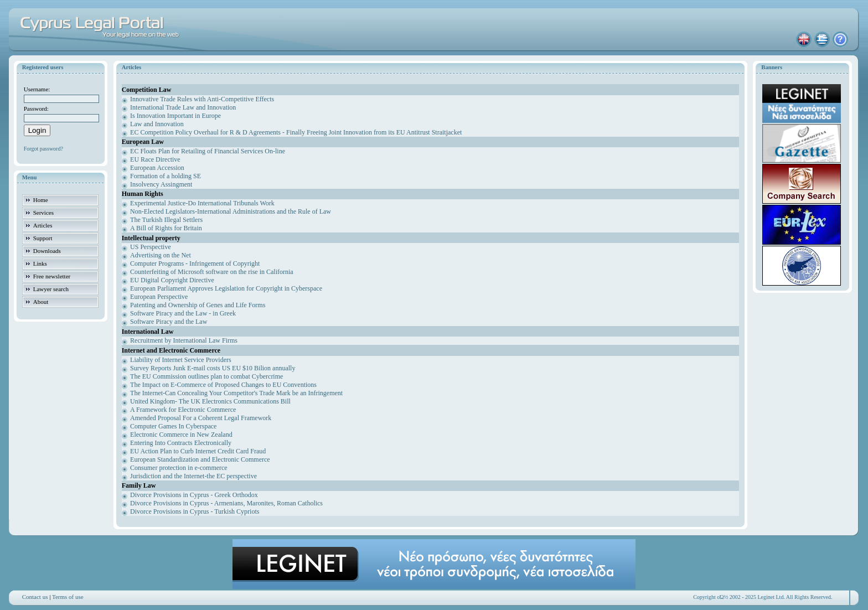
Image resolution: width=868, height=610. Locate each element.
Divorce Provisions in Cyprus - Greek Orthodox (194, 495)
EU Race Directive (155, 159)
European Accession (157, 168)
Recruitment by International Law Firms (184, 340)
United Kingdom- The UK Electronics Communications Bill (210, 401)
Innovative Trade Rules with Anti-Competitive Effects (202, 99)
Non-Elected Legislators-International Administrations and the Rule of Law (231, 211)
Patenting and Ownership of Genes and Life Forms (198, 305)
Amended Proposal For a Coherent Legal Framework (201, 418)
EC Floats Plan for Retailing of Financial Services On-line (208, 151)
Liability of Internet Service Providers (181, 360)
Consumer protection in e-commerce (179, 468)
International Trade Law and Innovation (183, 107)
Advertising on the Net (161, 255)
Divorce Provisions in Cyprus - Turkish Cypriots (195, 511)
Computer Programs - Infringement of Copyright (195, 263)
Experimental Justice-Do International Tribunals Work (202, 203)
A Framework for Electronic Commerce (183, 410)
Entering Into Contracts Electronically (181, 443)
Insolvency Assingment (161, 184)
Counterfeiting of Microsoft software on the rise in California (212, 272)
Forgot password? (43, 149)
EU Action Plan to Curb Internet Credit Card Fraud (198, 451)
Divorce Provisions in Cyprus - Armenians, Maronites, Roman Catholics (226, 503)
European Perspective (159, 297)
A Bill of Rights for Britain (166, 228)
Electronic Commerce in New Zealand (181, 435)
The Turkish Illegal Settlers (166, 220)
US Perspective (151, 247)
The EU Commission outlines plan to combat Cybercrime (206, 376)
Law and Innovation (157, 124)
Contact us (35, 597)
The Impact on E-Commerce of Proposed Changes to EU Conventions (223, 385)
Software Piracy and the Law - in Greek (183, 313)
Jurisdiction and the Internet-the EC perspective (193, 476)
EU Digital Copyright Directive (172, 280)
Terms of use (68, 597)
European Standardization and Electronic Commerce (200, 459)
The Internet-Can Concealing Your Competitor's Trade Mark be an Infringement (236, 393)
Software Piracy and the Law (169, 322)
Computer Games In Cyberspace (173, 426)
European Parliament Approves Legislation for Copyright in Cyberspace (226, 288)
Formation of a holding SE (166, 176)
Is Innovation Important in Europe (175, 116)
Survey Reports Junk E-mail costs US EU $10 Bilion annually (213, 368)
